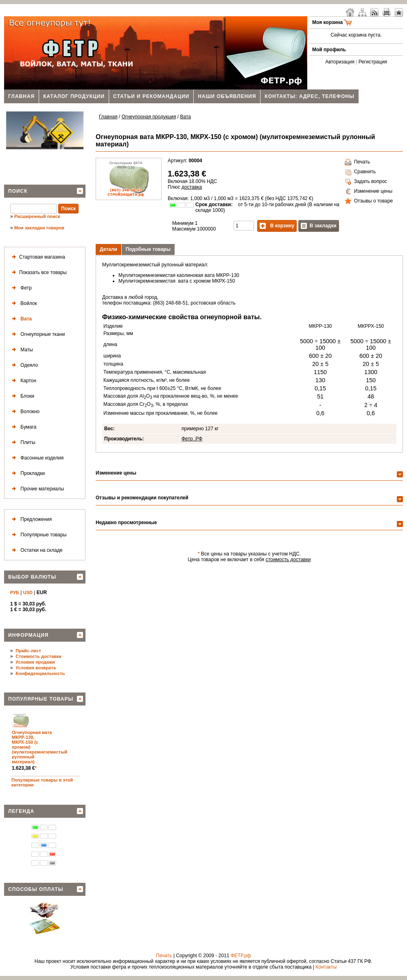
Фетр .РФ (192, 439)
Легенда (21, 811)
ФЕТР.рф (241, 956)
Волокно (24, 412)
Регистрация (373, 62)
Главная (21, 96)
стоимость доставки (288, 560)
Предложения (30, 519)
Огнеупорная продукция (149, 117)
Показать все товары (38, 273)
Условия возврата (36, 668)
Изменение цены (369, 192)
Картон (23, 381)
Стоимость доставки (38, 656)
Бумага (23, 427)
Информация (28, 635)
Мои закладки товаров (39, 228)
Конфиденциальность (40, 673)
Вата (20, 319)
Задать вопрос (366, 182)
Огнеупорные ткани (37, 334)
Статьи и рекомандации (151, 96)
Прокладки (27, 474)
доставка (192, 187)
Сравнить (360, 172)
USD (28, 592)
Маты (21, 350)
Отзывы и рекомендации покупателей (142, 498)
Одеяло (23, 365)
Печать (357, 162)
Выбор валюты (32, 577)
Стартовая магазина (37, 257)
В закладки (319, 226)
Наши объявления (227, 96)
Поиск (18, 191)
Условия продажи (35, 662)
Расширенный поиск (37, 216)
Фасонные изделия (36, 458)
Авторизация (340, 62)
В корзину (277, 226)
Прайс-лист (28, 651)
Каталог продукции (74, 96)
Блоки (22, 396)
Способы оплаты (36, 889)
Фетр (20, 288)
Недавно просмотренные (126, 523)
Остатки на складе (36, 550)
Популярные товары (38, 535)
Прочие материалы (36, 489)
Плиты (22, 443)
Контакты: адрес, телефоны (309, 96)
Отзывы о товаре (369, 201)
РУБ (15, 592)
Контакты (326, 967)
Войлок (23, 304)
